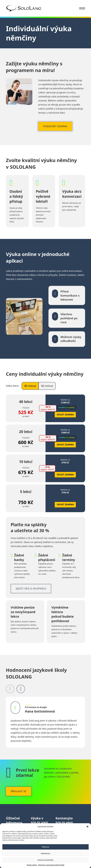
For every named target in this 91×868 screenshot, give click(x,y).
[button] (87, 827)
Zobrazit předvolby (45, 860)
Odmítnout (46, 853)
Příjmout (45, 847)
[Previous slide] (10, 689)
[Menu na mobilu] (82, 8)
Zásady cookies (32, 865)
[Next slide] (21, 689)
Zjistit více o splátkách (31, 589)
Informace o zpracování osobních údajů (51, 865)
